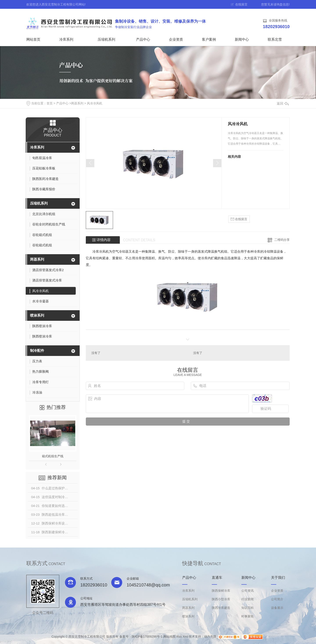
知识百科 (248, 608)
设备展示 (277, 608)
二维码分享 (282, 240)
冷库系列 (66, 39)
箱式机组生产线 (53, 456)
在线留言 (241, 4)
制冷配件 (37, 351)
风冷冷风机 (95, 103)
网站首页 (33, 39)
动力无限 (210, 637)
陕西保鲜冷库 (221, 591)
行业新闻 (248, 599)
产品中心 (143, 39)
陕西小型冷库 (221, 599)
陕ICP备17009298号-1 (147, 637)
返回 (283, 103)
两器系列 (77, 103)
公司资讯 (248, 591)
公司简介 (277, 599)
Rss (179, 637)
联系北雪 (275, 39)
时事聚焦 (248, 616)
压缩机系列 (106, 39)
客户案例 (209, 39)
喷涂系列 (37, 315)
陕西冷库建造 (221, 608)
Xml (185, 637)
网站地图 (169, 637)
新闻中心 (242, 39)
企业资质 (176, 39)
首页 (50, 103)
